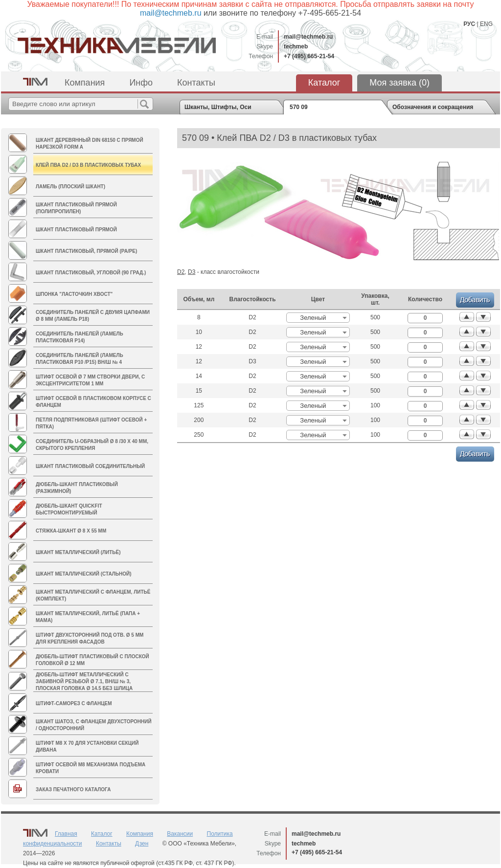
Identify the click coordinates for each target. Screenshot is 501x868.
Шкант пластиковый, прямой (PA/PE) (86, 251)
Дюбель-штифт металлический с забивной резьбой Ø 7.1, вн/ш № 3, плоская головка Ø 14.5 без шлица (84, 681)
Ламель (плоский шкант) (70, 187)
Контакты (196, 83)
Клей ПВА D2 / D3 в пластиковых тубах (88, 165)
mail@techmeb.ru (308, 37)
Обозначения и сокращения (433, 107)
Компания (85, 83)
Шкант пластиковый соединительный (90, 466)
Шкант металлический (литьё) (78, 552)
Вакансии (180, 834)
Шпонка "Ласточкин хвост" (74, 294)
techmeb (296, 46)
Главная (66, 834)
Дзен (142, 844)
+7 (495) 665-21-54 (309, 56)
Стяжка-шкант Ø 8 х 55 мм (71, 531)
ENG (486, 24)
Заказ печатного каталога (73, 790)
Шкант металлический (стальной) (84, 574)
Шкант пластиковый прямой (76, 230)
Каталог (324, 83)
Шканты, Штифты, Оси (218, 107)
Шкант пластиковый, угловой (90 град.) (91, 273)
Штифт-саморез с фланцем (74, 703)
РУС (469, 24)
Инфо (141, 83)
